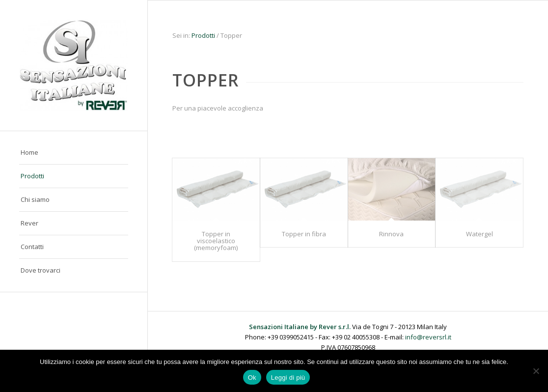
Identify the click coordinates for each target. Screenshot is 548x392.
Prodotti (203, 35)
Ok (252, 378)
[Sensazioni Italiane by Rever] (74, 65)
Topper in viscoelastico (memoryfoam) (216, 241)
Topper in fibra (304, 234)
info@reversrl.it (428, 337)
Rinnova (391, 234)
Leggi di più (288, 378)
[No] (536, 371)
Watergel (479, 234)
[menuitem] (74, 153)
